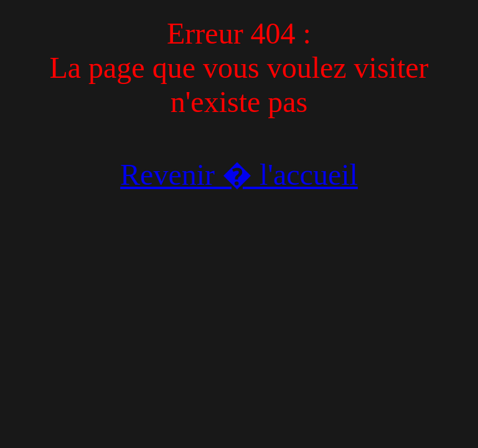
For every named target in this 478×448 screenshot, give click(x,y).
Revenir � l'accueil (239, 175)
